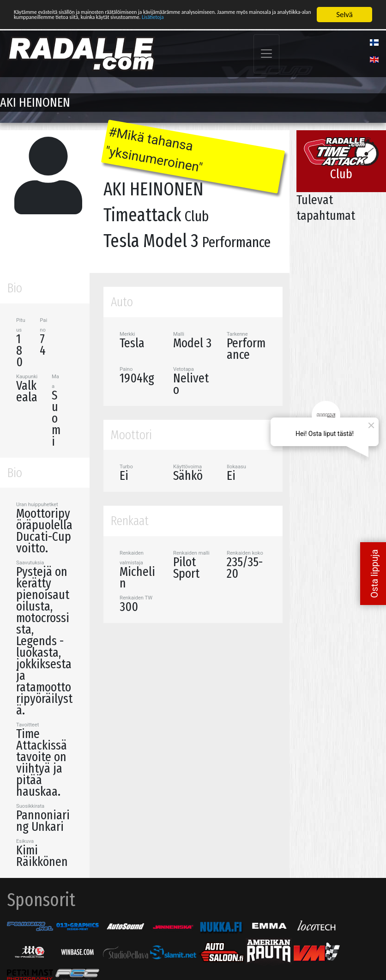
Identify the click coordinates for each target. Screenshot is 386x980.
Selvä (344, 15)
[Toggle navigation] (266, 54)
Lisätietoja (76, 31)
